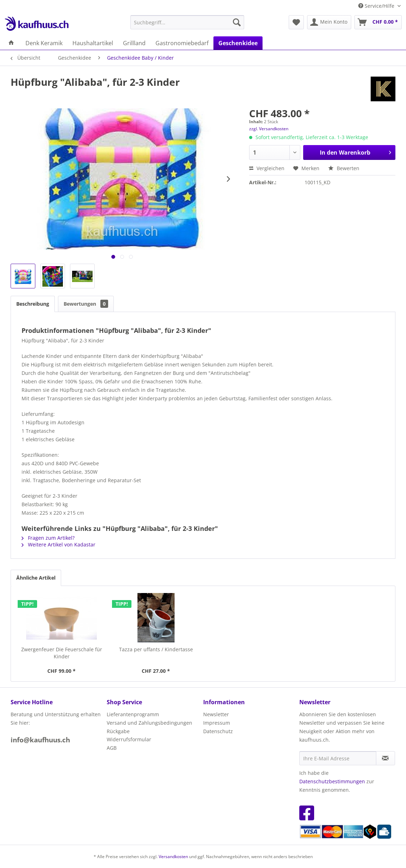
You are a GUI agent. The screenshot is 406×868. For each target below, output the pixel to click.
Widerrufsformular (129, 739)
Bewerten (344, 168)
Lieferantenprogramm (133, 714)
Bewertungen (86, 304)
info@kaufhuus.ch (40, 740)
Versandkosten (173, 857)
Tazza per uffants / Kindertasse (156, 649)
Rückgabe (118, 731)
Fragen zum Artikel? (48, 538)
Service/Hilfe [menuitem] (377, 6)
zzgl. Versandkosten (269, 129)
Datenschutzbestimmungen (332, 781)
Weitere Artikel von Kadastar (58, 544)
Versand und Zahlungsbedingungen (149, 723)
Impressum (217, 723)
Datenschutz (218, 731)
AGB (112, 748)
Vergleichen (267, 168)
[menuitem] (187, 22)
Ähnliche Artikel (36, 578)
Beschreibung (33, 304)
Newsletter (216, 714)
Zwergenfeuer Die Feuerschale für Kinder (62, 653)
